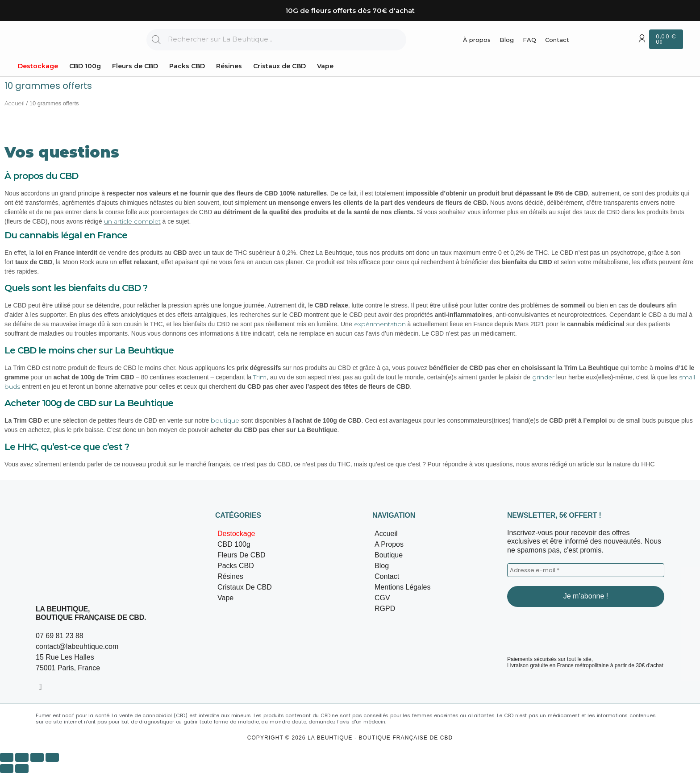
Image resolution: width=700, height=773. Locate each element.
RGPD (385, 609)
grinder (543, 377)
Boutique (389, 555)
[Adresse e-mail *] (586, 570)
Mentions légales (402, 587)
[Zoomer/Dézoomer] (7, 757)
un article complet (132, 221)
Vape (325, 66)
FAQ (529, 40)
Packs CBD (187, 66)
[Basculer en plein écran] (22, 757)
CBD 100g (85, 66)
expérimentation (380, 324)
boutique (225, 420)
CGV (382, 598)
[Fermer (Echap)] (52, 757)
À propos (477, 40)
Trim (260, 377)
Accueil (15, 103)
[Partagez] (37, 757)
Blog (507, 40)
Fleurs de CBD (135, 66)
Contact (557, 40)
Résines (229, 66)
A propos (389, 544)
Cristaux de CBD (279, 66)
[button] (283, 555)
